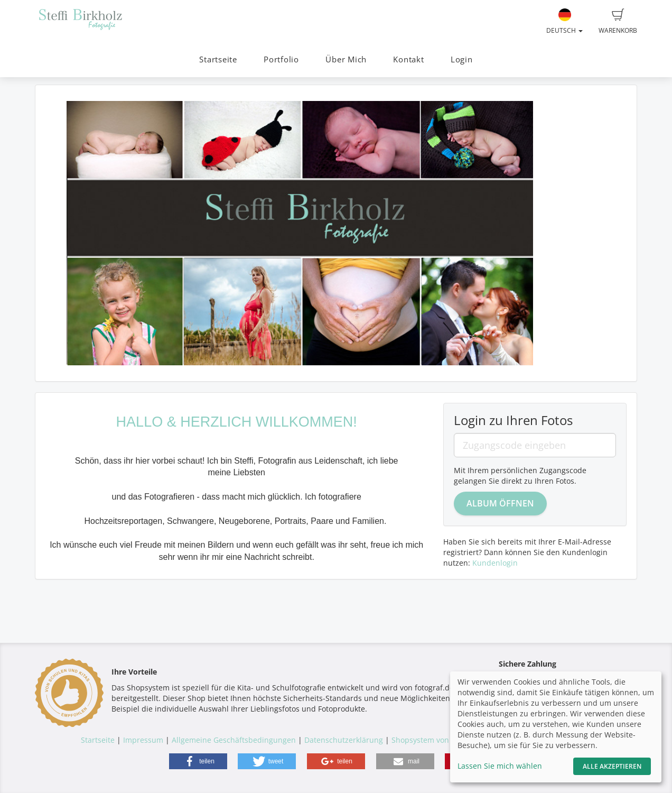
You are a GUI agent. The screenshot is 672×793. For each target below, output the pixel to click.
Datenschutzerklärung (344, 740)
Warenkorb (618, 22)
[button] (198, 761)
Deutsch (564, 22)
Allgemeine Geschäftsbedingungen (234, 740)
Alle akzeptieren (612, 766)
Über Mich (346, 59)
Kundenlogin (495, 563)
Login (462, 59)
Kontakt (408, 59)
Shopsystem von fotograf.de (441, 740)
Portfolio (281, 59)
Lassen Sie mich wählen (500, 766)
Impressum (143, 740)
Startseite (218, 59)
